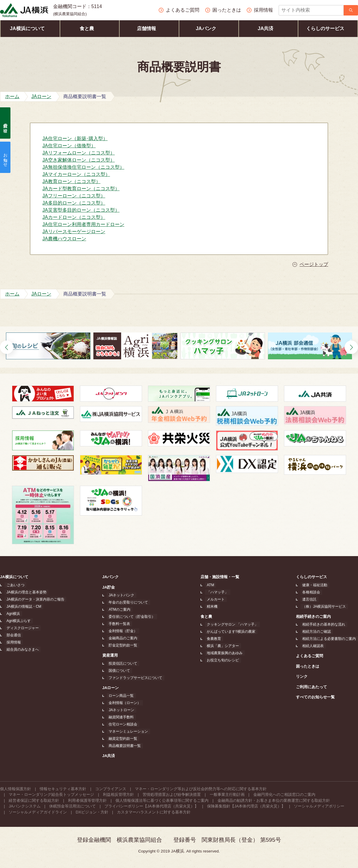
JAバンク (209, 28)
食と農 (90, 28)
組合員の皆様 (5, 123)
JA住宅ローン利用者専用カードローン (83, 224)
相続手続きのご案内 (317, 616)
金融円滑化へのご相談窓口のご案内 (284, 794)
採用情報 (12, 642)
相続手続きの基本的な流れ (326, 624)
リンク (306, 676)
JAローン (112, 688)
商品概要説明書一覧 (124, 746)
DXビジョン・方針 (92, 812)
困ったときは (311, 666)
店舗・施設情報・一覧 (222, 577)
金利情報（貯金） (122, 631)
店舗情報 (149, 28)
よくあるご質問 (313, 656)
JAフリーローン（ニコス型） (74, 196)
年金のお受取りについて (128, 602)
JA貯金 (110, 587)
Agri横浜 (11, 614)
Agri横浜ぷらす (17, 621)
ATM (211, 585)
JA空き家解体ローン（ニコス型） (79, 160)
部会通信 (12, 635)
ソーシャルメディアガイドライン (38, 812)
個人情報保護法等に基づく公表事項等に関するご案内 (162, 800)
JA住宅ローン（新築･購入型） (75, 139)
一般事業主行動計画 (227, 794)
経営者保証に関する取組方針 (34, 800)
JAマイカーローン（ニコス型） (76, 174)
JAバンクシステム (24, 806)
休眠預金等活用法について (72, 806)
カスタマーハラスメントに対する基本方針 (154, 812)
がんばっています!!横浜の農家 (232, 632)
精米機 (213, 606)
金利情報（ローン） (124, 703)
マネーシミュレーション (128, 731)
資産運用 (111, 655)
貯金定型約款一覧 (122, 645)
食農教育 (215, 639)
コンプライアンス (111, 789)
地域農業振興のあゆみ (225, 653)
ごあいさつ (13, 585)
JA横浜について (30, 28)
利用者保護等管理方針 (87, 800)
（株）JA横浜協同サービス (326, 606)
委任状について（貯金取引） (131, 617)
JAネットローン (121, 710)
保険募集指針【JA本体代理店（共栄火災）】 (246, 806)
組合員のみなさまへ (21, 649)
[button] (7, 347)
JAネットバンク (121, 595)
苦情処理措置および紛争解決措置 (172, 794)
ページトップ (314, 264)
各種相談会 (313, 592)
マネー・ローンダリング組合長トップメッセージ (51, 794)
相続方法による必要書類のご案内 (331, 639)
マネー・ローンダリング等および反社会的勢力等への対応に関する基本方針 (201, 789)
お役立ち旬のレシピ (223, 660)
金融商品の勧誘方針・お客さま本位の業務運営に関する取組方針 (274, 800)
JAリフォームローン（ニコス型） (79, 153)
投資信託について (122, 663)
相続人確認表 (315, 646)
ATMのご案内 (119, 609)
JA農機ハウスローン (64, 239)
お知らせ (5, 157)
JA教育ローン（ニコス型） (71, 181)
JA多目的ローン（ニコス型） (74, 203)
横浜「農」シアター (223, 646)
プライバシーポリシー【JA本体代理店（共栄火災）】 (151, 806)
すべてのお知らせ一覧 (319, 697)
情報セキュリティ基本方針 (63, 789)
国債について (119, 671)
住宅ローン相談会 (122, 724)
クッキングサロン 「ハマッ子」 (233, 624)
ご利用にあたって (315, 687)
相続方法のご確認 (319, 632)
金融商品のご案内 (122, 638)
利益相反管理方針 (118, 794)
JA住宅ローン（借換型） (69, 146)
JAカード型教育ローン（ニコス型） (81, 189)
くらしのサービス (328, 28)
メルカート (216, 599)
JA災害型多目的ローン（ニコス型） (81, 210)
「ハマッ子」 (218, 592)
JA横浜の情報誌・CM (22, 606)
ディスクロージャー (21, 628)
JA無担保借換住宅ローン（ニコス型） (83, 167)
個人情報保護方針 (16, 789)
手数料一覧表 (119, 624)
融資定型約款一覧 (122, 739)
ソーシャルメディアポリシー (319, 806)
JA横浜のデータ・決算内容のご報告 (33, 599)
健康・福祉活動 (317, 585)
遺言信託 (311, 599)
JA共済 (268, 28)
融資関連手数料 (121, 717)
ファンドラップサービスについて (135, 678)
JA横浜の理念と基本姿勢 (24, 592)
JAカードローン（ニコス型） (74, 217)
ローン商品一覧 (121, 696)
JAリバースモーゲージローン (74, 232)
